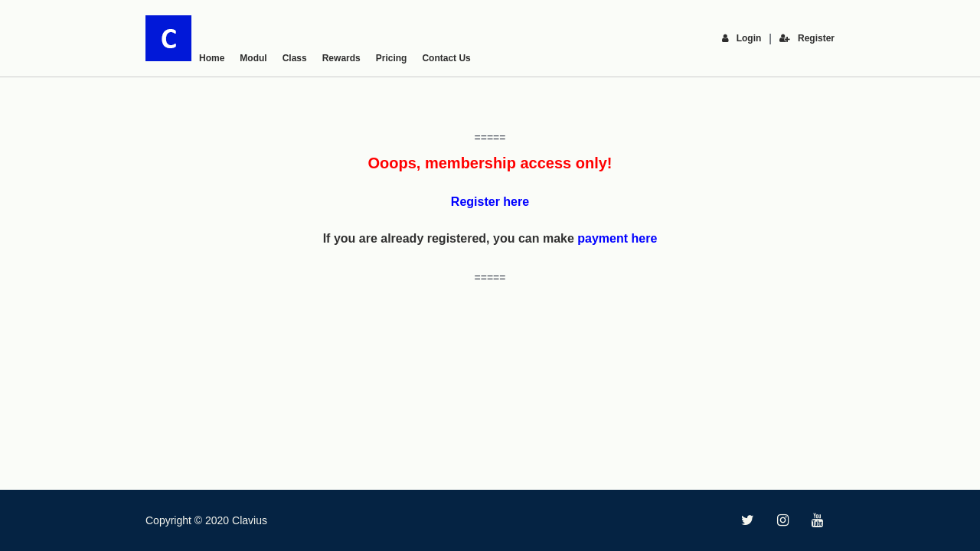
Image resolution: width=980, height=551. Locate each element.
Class (295, 58)
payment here (617, 238)
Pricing (392, 58)
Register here (490, 202)
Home (212, 58)
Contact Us (446, 58)
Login (742, 38)
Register (807, 38)
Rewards (341, 58)
